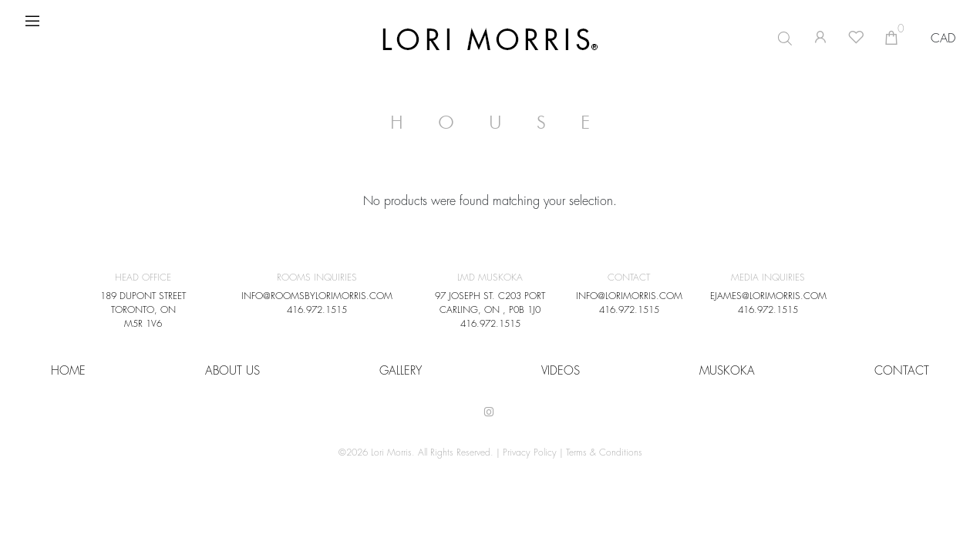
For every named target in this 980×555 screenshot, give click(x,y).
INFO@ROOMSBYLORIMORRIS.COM (317, 296)
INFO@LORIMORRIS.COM (629, 296)
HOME (68, 371)
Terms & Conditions (604, 452)
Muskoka (727, 371)
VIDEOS (561, 371)
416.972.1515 (317, 310)
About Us (232, 371)
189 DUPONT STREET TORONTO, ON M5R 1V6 (143, 310)
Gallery (401, 371)
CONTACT (902, 371)
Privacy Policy (530, 452)
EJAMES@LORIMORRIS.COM (768, 296)
